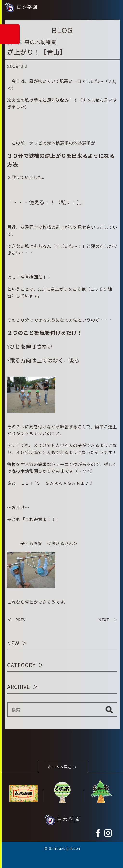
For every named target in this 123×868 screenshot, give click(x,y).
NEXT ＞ (108, 620)
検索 (109, 710)
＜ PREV (16, 620)
